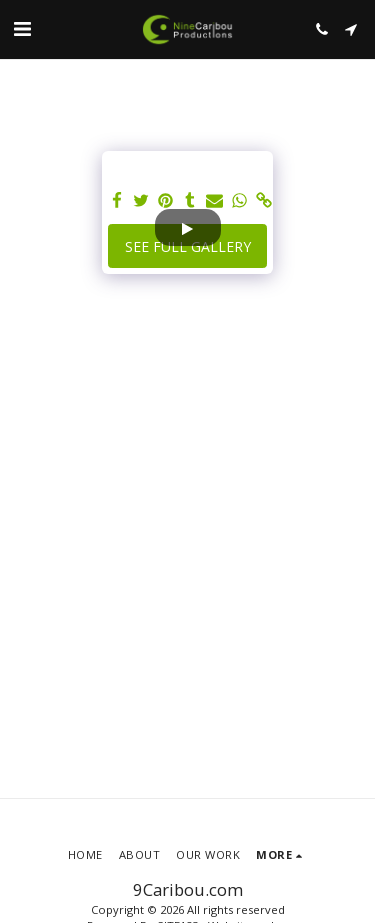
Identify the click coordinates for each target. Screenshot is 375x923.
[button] (22, 28)
